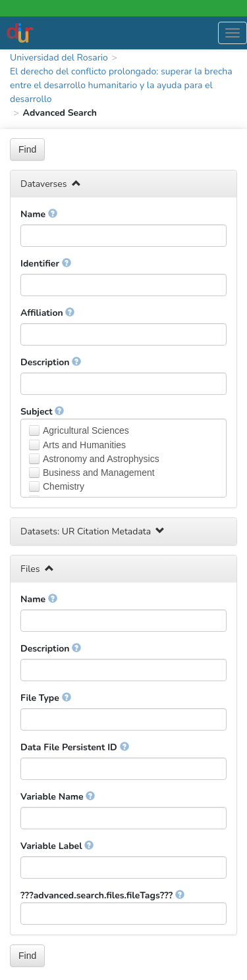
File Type (46, 698)
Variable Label (57, 846)
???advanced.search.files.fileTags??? (102, 895)
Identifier (46, 264)
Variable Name (58, 797)
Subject (42, 412)
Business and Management (99, 473)
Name (39, 214)
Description (51, 362)
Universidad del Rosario (59, 58)
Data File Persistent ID (75, 747)
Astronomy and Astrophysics (101, 459)
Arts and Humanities (84, 445)
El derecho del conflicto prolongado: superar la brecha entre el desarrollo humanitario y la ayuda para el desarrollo (121, 85)
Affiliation (47, 313)
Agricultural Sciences (86, 430)
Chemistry (64, 486)
